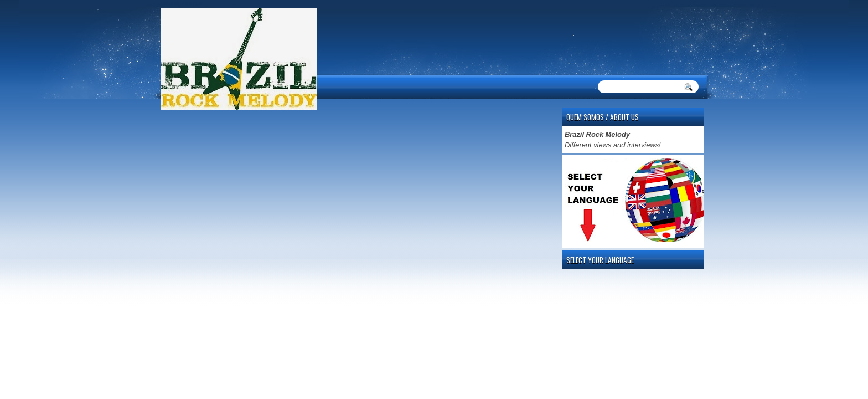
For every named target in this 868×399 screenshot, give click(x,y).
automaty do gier (182, 3)
